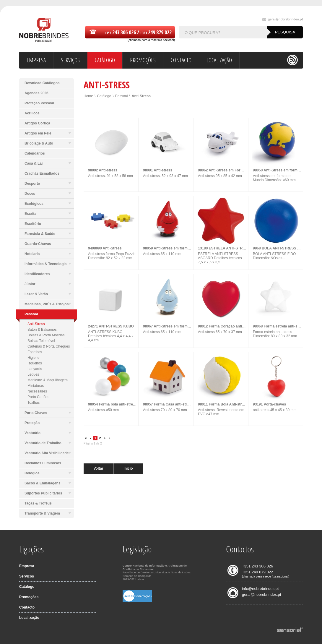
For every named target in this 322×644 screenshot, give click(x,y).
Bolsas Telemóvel (41, 341)
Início (128, 468)
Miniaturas (36, 386)
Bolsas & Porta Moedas (46, 335)
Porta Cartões (38, 397)
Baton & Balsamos (42, 330)
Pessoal (122, 96)
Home (88, 96)
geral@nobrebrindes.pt (283, 19)
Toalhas (34, 403)
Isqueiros (35, 363)
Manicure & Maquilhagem (48, 380)
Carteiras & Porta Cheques (49, 346)
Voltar (98, 468)
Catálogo (104, 96)
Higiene (34, 358)
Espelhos (35, 352)
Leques (33, 374)
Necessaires (37, 391)
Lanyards (35, 369)
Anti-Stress (36, 324)
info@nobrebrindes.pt (260, 589)
